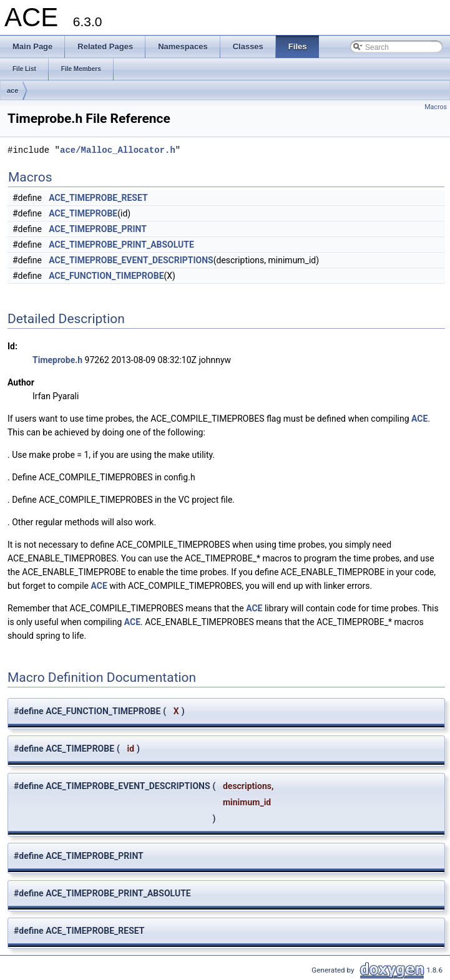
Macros (436, 107)
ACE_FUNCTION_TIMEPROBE (106, 276)
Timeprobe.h (57, 360)
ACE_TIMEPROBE (83, 213)
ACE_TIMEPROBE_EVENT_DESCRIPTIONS (131, 260)
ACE (419, 419)
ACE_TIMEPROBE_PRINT (98, 229)
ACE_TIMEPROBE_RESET (98, 198)
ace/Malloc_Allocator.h (118, 150)
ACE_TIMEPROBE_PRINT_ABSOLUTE (121, 245)
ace (12, 90)
